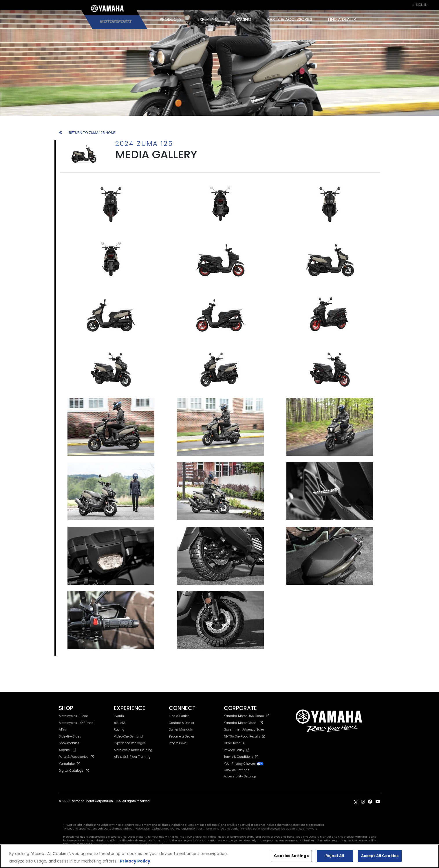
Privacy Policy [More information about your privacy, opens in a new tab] (135, 861)
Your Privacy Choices (244, 764)
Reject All (335, 856)
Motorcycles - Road (74, 716)
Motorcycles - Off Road (76, 723)
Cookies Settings (237, 770)
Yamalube (69, 764)
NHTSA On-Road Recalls (245, 736)
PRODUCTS (171, 19)
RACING (244, 19)
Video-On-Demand (128, 736)
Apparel (67, 750)
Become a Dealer (182, 736)
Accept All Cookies (380, 856)
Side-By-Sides (70, 736)
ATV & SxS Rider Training (132, 757)
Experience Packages (130, 743)
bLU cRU (120, 723)
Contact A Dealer (182, 723)
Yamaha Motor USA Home (247, 716)
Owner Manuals (181, 730)
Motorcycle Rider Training (133, 750)
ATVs (62, 730)
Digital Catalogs (74, 771)
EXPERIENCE (209, 19)
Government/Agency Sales (244, 730)
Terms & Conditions (241, 757)
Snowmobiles (69, 743)
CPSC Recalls (234, 743)
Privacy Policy (237, 750)
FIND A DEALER (342, 19)
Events (119, 716)
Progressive (178, 743)
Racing (119, 730)
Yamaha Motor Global (243, 723)
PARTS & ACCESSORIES (290, 19)
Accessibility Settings (240, 776)
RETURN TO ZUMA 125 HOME (87, 133)
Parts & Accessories (76, 757)
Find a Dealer (179, 716)
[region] (219, 856)
